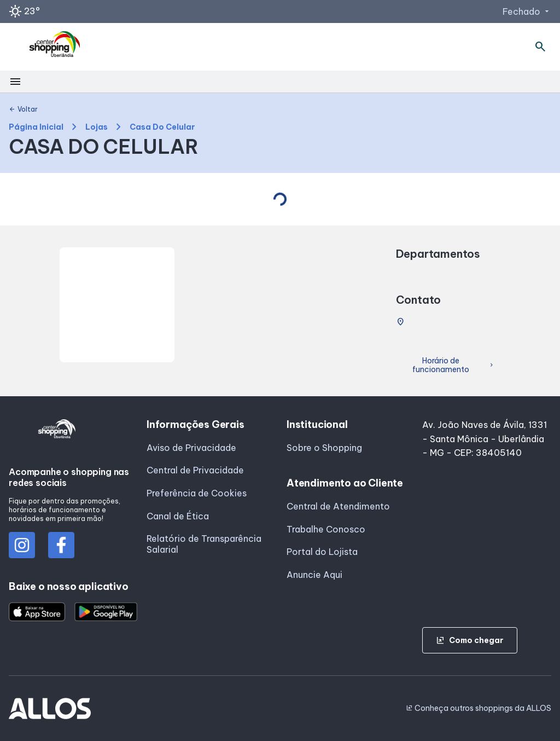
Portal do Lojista (322, 552)
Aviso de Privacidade (191, 448)
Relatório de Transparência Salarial (204, 544)
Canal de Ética (178, 516)
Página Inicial (36, 127)
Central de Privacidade (195, 470)
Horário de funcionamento (454, 365)
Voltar (23, 109)
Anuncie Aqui (314, 575)
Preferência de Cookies (197, 493)
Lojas (97, 127)
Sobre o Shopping (324, 448)
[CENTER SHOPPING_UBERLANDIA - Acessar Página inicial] (55, 47)
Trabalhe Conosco (326, 529)
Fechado (527, 11)
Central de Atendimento (338, 506)
